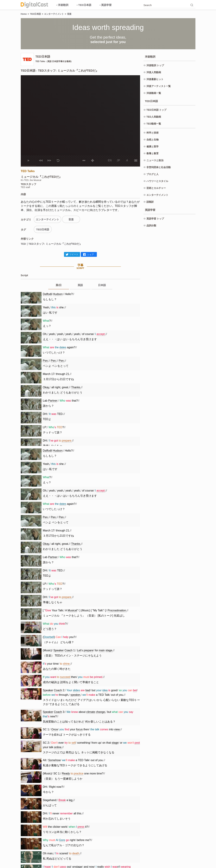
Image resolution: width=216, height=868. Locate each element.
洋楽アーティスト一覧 (159, 86)
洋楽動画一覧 (154, 93)
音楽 (69, 14)
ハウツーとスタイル (157, 181)
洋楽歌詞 (62, 5)
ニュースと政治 (155, 160)
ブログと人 (153, 174)
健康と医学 (153, 146)
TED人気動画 (154, 117)
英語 (80, 285)
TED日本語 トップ (157, 110)
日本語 (102, 285)
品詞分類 (151, 226)
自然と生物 (153, 140)
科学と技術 (153, 133)
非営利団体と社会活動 (159, 167)
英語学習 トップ (155, 219)
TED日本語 (84, 5)
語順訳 (150, 202)
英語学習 (105, 5)
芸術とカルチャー (156, 188)
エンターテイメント (54, 14)
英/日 (59, 285)
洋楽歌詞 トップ (155, 65)
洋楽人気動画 (154, 72)
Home (24, 14)
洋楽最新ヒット (155, 79)
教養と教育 (153, 153)
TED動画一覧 (154, 124)
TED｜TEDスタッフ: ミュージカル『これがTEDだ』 (51, 244)
